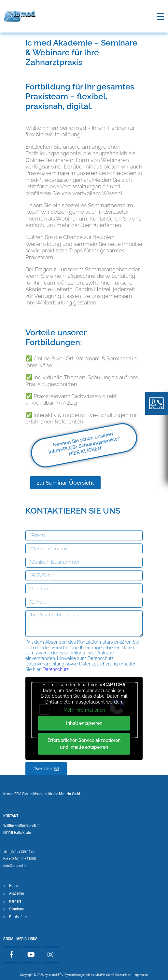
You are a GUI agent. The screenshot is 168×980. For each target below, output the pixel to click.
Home (14, 886)
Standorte (16, 909)
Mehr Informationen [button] (84, 710)
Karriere (15, 901)
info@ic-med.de (15, 866)
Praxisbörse (18, 917)
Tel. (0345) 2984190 (19, 852)
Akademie (16, 893)
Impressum (141, 975)
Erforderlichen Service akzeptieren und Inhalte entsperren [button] (84, 743)
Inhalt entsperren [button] (84, 723)
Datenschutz (55, 669)
